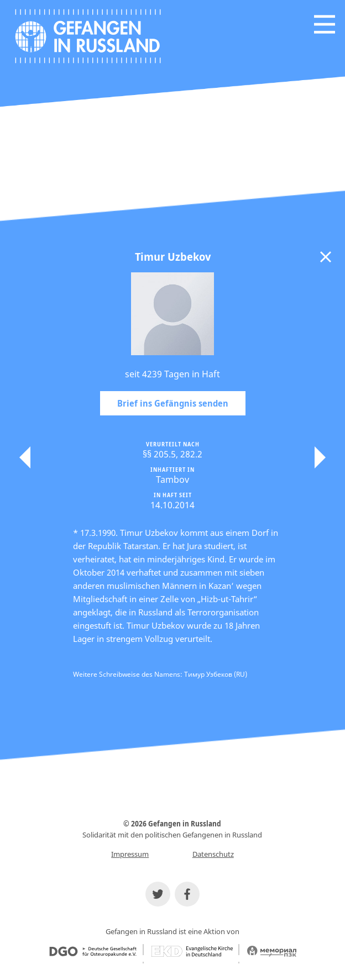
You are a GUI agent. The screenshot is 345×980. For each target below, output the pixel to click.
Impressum (130, 854)
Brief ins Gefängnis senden (173, 403)
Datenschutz (213, 854)
